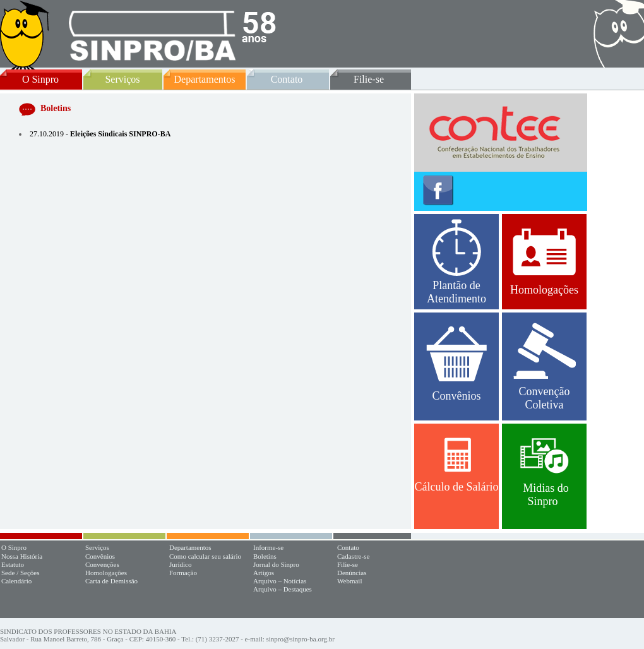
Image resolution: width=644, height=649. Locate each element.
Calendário (16, 581)
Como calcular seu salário (205, 556)
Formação (183, 573)
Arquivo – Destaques (283, 589)
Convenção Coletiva (545, 367)
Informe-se (268, 547)
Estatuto (13, 564)
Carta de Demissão (111, 581)
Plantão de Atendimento (456, 262)
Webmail (349, 581)
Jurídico (180, 564)
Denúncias (352, 573)
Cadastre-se (353, 556)
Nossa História (22, 556)
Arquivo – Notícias (280, 581)
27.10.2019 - (100, 134)
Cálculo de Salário (457, 465)
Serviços (122, 79)
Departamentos (205, 79)
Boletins (265, 556)
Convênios (456, 364)
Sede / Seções (20, 573)
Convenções (102, 564)
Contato (287, 79)
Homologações (544, 262)
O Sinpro (40, 79)
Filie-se (369, 79)
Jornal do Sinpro (276, 564)
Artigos (264, 573)
